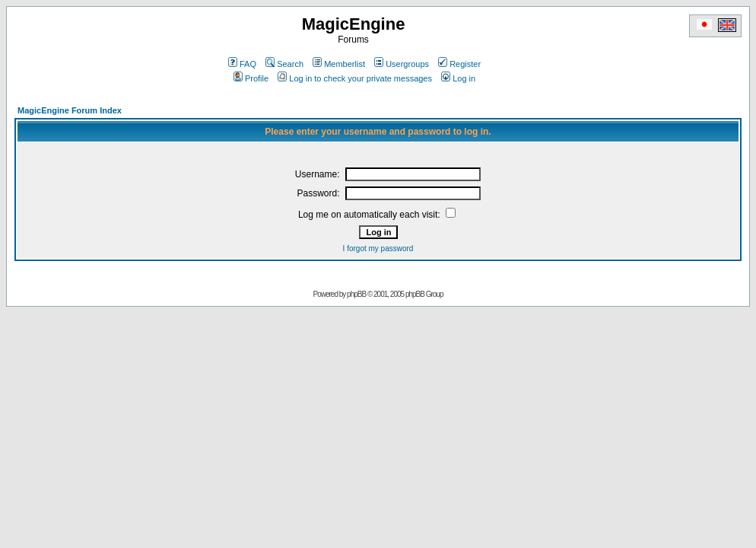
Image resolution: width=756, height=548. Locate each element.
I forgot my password (378, 249)
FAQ (242, 64)
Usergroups (402, 64)
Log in (458, 78)
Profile (251, 78)
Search (284, 64)
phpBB (356, 294)
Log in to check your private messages (355, 78)
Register (459, 64)
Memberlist (339, 64)
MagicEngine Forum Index (70, 110)
